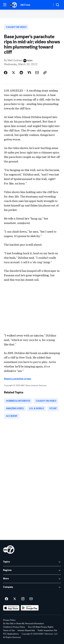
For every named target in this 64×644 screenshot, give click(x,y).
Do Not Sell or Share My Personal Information (24, 624)
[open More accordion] (32, 579)
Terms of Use (9, 630)
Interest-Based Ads (26, 630)
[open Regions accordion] (32, 570)
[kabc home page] (9, 550)
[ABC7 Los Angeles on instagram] (23, 599)
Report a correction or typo (17, 379)
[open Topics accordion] (32, 562)
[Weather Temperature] (47, 5)
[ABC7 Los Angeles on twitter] (15, 599)
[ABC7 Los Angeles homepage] (13, 5)
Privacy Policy (9, 620)
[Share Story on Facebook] (6, 73)
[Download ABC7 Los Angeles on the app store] (11, 608)
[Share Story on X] (13, 73)
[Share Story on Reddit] (21, 73)
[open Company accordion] (32, 587)
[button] (5, 5)
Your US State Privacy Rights (41, 627)
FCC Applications (11, 634)
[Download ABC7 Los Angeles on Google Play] (30, 608)
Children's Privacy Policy (14, 627)
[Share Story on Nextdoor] (29, 73)
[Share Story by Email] (37, 73)
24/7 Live (25, 5)
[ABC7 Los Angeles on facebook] (6, 599)
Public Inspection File (47, 630)
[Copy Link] (45, 73)
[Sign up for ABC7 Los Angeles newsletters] (31, 599)
